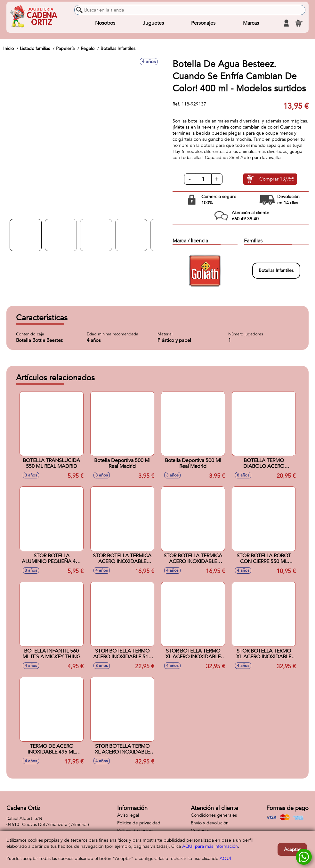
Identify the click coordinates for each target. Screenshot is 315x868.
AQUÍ (225, 859)
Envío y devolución (210, 823)
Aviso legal (128, 815)
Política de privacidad (139, 823)
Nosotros (105, 23)
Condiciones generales (214, 815)
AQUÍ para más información (210, 846)
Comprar (277, 179)
